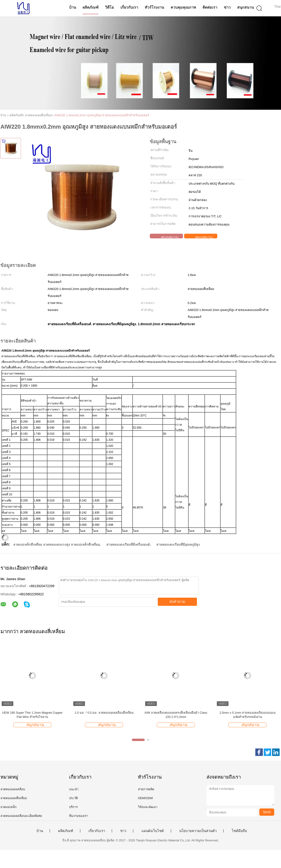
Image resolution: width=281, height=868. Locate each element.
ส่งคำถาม (177, 602)
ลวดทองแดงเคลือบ (13, 789)
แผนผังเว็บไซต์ (153, 831)
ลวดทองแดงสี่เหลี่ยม (14, 798)
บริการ (73, 807)
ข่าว (227, 7)
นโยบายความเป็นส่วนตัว (198, 831)
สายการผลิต (146, 789)
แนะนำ (74, 789)
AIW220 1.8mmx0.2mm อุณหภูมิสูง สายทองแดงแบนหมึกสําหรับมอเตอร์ (102, 115)
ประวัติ (73, 798)
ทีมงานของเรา (79, 816)
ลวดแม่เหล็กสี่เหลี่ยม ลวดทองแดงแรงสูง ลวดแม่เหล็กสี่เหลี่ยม (57, 544)
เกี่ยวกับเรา (129, 7)
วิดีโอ (109, 7)
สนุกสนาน (246, 7)
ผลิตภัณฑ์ (91, 7)
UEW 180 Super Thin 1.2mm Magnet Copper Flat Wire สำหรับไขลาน (32, 715)
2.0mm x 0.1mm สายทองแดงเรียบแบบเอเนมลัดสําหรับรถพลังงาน (248, 715)
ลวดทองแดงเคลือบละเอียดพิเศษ (21, 816)
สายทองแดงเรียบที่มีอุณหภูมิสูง (178, 544)
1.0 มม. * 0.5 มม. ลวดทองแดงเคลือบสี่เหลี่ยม (104, 713)
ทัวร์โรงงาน (154, 7)
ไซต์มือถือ (239, 831)
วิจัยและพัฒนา (148, 807)
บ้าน (73, 7)
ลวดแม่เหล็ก (9, 807)
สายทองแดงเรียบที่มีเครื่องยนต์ (128, 544)
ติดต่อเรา (210, 7)
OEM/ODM (145, 798)
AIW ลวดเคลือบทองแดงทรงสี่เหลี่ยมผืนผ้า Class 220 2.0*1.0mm (176, 715)
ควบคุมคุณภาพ (183, 7)
